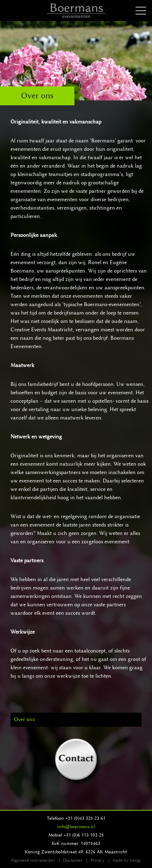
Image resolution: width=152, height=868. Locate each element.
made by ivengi (126, 860)
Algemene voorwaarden (33, 860)
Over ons (24, 719)
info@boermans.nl (76, 827)
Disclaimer (73, 860)
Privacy (97, 860)
